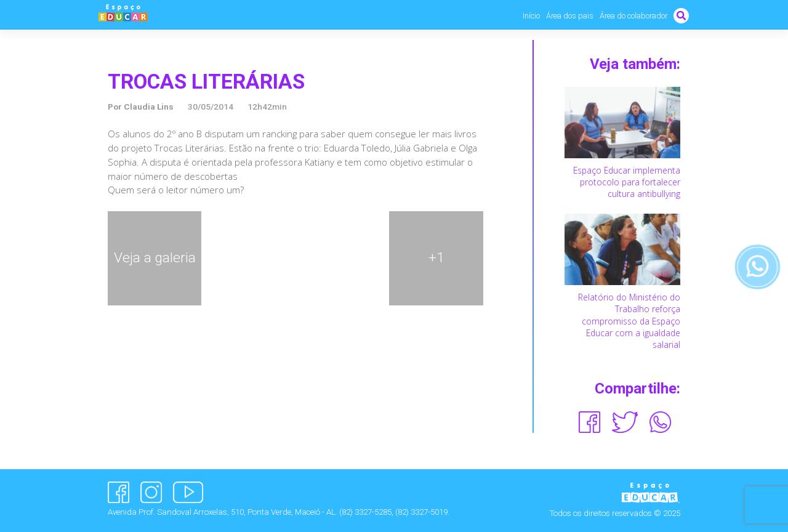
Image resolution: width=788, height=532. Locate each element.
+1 (436, 258)
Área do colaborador (633, 16)
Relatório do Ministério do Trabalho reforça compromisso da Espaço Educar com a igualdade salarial (629, 321)
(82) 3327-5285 (365, 512)
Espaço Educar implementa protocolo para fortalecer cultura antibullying (627, 182)
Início (531, 16)
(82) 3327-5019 (421, 512)
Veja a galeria (155, 258)
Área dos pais (570, 16)
